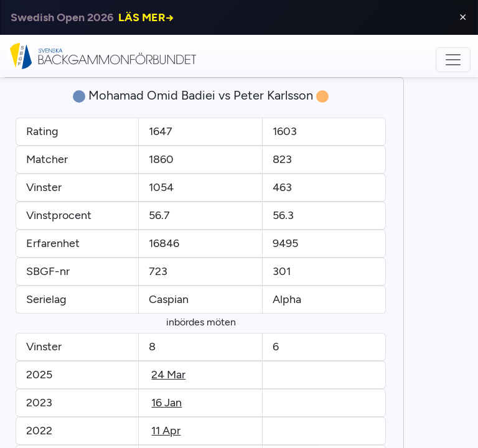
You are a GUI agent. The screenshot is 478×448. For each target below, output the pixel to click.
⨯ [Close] (463, 17)
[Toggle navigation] (453, 60)
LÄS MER (146, 17)
